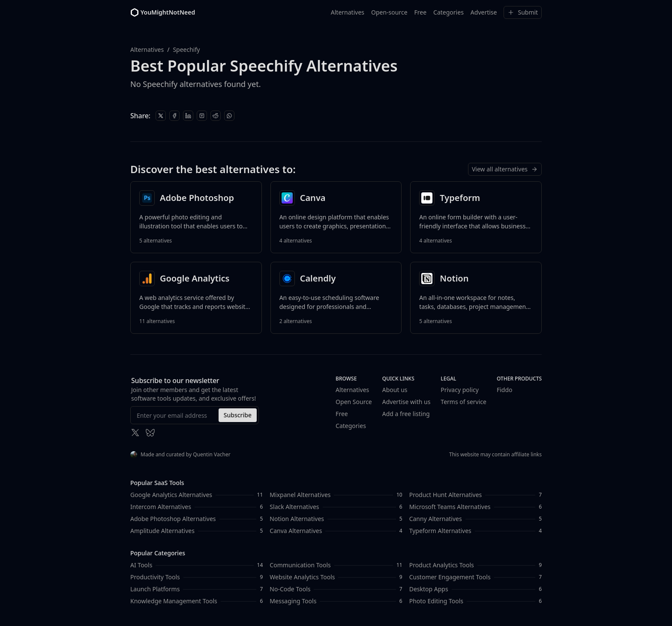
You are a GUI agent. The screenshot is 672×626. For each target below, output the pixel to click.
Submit (523, 12)
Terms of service (463, 402)
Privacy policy (460, 390)
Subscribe (238, 415)
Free (420, 12)
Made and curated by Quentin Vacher (180, 454)
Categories (448, 12)
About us (395, 390)
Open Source (354, 402)
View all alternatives (505, 169)
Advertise (484, 12)
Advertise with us (406, 402)
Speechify (186, 49)
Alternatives (348, 12)
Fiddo (505, 390)
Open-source (389, 12)
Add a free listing (406, 414)
